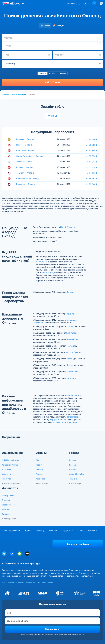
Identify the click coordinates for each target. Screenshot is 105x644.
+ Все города (75, 484)
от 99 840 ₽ (92, 184)
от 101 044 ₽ (91, 162)
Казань (73, 470)
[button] (73, 4)
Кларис (70, 327)
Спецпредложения (11, 531)
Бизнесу (40, 531)
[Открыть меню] (102, 4)
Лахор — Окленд (24, 162)
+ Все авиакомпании (11, 484)
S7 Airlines (7, 470)
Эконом (43, 73)
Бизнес (52, 73)
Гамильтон (71, 333)
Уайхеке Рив (72, 372)
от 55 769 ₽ (92, 145)
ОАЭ (38, 460)
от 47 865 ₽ (92, 151)
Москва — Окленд (25, 167)
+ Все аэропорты (10, 519)
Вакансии (92, 531)
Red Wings (7, 479)
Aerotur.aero (42, 262)
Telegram (60, 422)
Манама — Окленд (25, 139)
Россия (39, 465)
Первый (62, 73)
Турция (39, 474)
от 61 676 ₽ (92, 173)
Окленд (52, 116)
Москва (73, 460)
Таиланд (39, 470)
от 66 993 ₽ (92, 156)
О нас (80, 531)
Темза (70, 365)
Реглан (70, 359)
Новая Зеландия (19, 95)
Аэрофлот (6, 474)
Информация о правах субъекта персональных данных (28, 582)
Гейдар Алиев (8, 496)
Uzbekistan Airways (10, 460)
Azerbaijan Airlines (10, 465)
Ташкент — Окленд (25, 173)
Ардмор (71, 314)
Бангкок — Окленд (25, 151)
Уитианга (71, 378)
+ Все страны (42, 484)
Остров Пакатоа (74, 352)
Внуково (6, 514)
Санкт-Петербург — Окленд (30, 156)
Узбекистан (41, 479)
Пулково (6, 500)
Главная (5, 95)
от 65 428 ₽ (92, 167)
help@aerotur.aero (58, 420)
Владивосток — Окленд (27, 179)
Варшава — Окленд (25, 184)
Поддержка (67, 531)
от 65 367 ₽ (92, 179)
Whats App (72, 422)
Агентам (53, 531)
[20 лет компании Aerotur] (6, 4)
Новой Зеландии (68, 227)
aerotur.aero (72, 396)
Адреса (28, 531)
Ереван (73, 465)
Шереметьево (8, 505)
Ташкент (73, 479)
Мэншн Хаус (73, 339)
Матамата (72, 346)
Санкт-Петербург (77, 474)
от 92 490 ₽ (92, 139)
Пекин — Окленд (24, 145)
